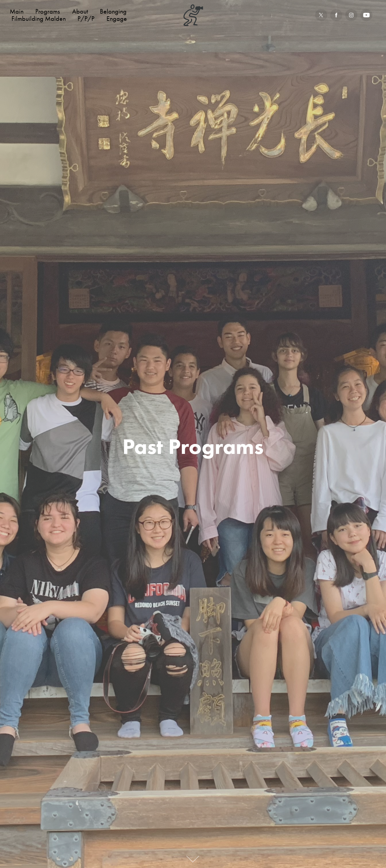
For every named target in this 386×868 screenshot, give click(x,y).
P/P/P (86, 19)
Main (17, 11)
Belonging (113, 11)
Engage (117, 19)
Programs (48, 11)
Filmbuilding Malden (39, 19)
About (80, 11)
